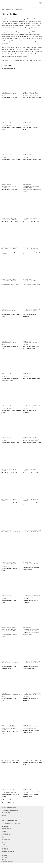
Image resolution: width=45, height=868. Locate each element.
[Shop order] (22, 65)
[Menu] (4, 4)
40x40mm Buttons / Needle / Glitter (9, 536)
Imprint (4, 815)
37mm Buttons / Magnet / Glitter (11, 284)
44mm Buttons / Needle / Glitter (32, 284)
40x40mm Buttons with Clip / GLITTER (31, 536)
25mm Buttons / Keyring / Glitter (11, 160)
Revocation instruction (8, 818)
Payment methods (6, 829)
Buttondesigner (6, 840)
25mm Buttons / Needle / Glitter (10, 97)
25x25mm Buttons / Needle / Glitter (30, 504)
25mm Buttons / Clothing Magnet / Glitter (11, 128)
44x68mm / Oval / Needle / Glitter (11, 762)
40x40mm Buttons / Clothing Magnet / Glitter (31, 568)
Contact (4, 842)
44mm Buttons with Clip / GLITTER (30, 315)
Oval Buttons (16, 760)
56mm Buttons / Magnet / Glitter (32, 443)
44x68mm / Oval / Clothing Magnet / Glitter (30, 796)
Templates (4, 831)
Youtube (4, 859)
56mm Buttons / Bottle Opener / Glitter (10, 347)
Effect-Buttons (6, 92)
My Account (5, 826)
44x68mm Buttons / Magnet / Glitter (9, 635)
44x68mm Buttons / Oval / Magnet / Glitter (11, 796)
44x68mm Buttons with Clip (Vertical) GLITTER (31, 667)
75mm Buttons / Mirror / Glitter (32, 473)
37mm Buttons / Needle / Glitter (32, 222)
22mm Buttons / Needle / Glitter (10, 503)
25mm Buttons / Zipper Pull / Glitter (31, 128)
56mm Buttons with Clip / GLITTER (30, 411)
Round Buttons (33, 95)
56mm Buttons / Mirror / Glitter (10, 443)
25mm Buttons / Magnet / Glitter (32, 97)
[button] (40, 4)
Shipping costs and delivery (9, 820)
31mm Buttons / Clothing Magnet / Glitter (32, 191)
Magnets (25, 95)
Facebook (4, 857)
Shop (3, 837)
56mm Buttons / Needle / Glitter (32, 378)
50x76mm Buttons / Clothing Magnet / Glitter (31, 731)
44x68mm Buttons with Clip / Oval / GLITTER (32, 763)
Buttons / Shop (10, 10)
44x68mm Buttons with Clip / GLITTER (31, 602)
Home (3, 10)
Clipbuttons (5, 247)
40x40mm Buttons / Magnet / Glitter (9, 569)
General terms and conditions (10, 810)
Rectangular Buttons (29, 565)
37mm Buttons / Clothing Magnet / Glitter (32, 253)
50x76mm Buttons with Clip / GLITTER (31, 699)
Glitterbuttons (6, 94)
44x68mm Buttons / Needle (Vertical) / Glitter (9, 667)
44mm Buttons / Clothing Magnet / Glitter (11, 315)
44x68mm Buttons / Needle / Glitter (9, 602)
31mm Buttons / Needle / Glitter (10, 190)
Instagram (4, 855)
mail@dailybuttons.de (8, 851)
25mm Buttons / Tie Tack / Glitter (32, 160)
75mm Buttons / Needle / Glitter (10, 473)
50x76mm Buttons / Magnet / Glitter (9, 733)
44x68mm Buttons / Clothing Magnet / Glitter (31, 634)
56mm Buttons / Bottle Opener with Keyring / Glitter (31, 347)
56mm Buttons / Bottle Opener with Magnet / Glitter (10, 379)
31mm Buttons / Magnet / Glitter (11, 222)
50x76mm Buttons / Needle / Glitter (9, 699)
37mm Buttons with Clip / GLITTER (9, 253)
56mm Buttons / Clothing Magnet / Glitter (11, 411)
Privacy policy (6, 813)
